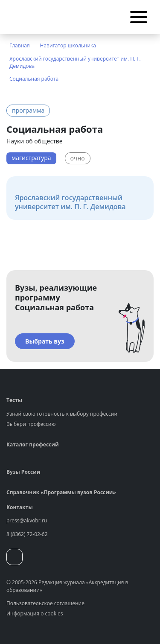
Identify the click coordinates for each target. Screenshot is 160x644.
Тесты (14, 400)
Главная (20, 45)
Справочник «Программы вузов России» (61, 492)
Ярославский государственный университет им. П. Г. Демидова (75, 62)
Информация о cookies (35, 613)
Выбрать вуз (45, 341)
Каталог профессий (33, 444)
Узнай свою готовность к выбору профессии (62, 414)
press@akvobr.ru (27, 520)
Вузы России (23, 472)
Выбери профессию (31, 424)
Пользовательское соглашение (45, 603)
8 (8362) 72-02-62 (27, 534)
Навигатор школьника (68, 45)
